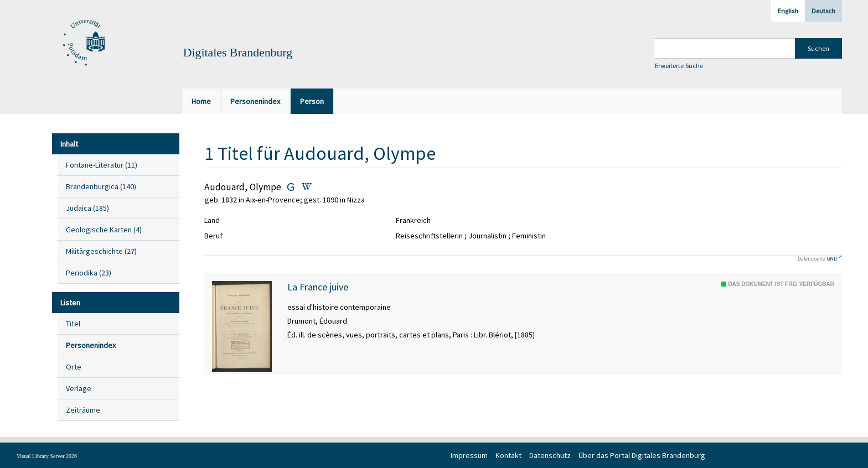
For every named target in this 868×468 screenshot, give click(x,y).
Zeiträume (83, 410)
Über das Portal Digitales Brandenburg (642, 455)
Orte (74, 367)
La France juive (318, 287)
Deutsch (823, 11)
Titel (73, 324)
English (788, 11)
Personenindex (91, 345)
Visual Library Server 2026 (47, 456)
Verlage (79, 388)
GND (832, 259)
